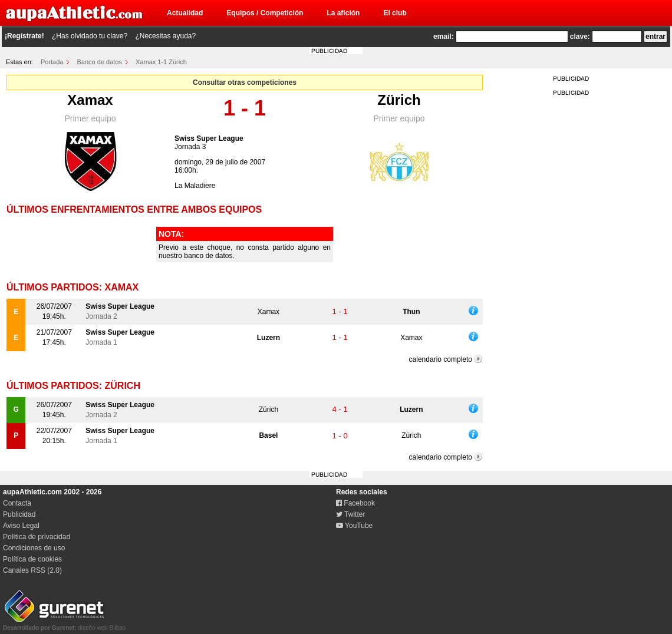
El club (395, 13)
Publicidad (19, 514)
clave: (580, 37)
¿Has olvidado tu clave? (90, 36)
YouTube (354, 526)
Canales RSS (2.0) (32, 570)
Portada (52, 62)
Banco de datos (100, 62)
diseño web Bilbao (64, 625)
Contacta (17, 503)
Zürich (399, 100)
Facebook (355, 503)
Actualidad (185, 13)
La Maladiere (195, 186)
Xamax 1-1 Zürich (161, 62)
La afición (343, 13)
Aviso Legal (21, 526)
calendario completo (441, 359)
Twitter (350, 514)
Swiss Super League (209, 138)
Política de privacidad (37, 537)
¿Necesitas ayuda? (165, 36)
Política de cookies (32, 559)
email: (444, 37)
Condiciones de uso (34, 548)
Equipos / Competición (265, 13)
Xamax (90, 100)
